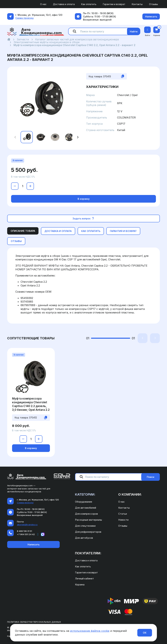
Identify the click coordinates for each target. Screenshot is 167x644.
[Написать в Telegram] (38, 534)
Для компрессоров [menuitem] (86, 514)
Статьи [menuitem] (123, 514)
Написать (151, 17)
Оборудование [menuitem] (84, 502)
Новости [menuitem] (123, 520)
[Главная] (9, 40)
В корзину (84, 199)
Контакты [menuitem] (137, 4)
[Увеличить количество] (30, 186)
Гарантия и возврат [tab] (123, 231)
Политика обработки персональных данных (34, 622)
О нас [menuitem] (43, 4)
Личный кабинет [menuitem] (84, 578)
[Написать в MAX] (43, 534)
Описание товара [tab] (23, 231)
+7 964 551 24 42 (26, 534)
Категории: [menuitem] (85, 494)
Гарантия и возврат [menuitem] (86, 572)
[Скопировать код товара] (123, 76)
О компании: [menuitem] (130, 494)
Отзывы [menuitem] (153, 4)
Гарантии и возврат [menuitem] (114, 4)
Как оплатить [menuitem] (89, 4)
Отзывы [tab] (16, 241)
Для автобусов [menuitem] (84, 538)
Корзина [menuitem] (80, 585)
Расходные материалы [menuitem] (88, 520)
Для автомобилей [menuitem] (86, 508)
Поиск (151, 477)
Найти (134, 31)
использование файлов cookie (90, 631)
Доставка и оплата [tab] (58, 231)
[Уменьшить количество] (15, 186)
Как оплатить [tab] (91, 231)
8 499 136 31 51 (24, 531)
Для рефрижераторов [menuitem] (88, 532)
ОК (145, 633)
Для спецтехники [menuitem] (85, 526)
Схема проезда (24, 18)
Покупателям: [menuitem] (88, 553)
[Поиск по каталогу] (105, 31)
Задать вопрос (84, 218)
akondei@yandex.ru (27, 525)
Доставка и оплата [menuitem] (64, 4)
